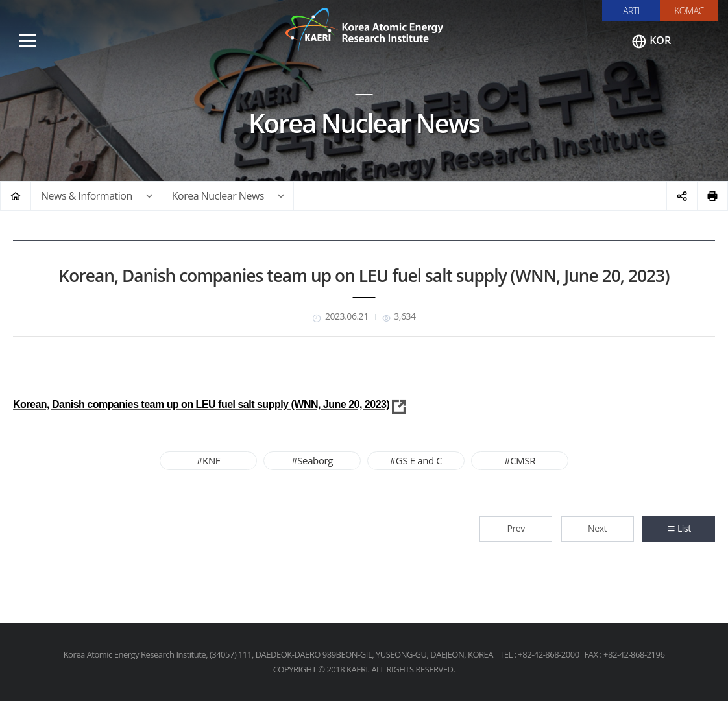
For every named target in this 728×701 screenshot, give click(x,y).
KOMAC (689, 11)
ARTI (631, 11)
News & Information (87, 196)
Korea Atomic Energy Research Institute (364, 29)
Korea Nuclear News (218, 196)
